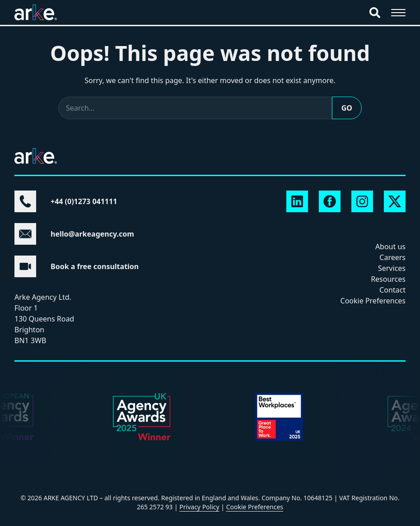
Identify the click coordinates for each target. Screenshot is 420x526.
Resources (388, 279)
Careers (392, 257)
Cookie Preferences (373, 301)
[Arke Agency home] (36, 12)
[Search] (375, 13)
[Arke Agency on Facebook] (330, 201)
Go (347, 108)
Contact (392, 290)
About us (390, 247)
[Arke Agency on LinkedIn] (297, 201)
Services (392, 268)
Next (20, 428)
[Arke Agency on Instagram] (362, 201)
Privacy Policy (199, 507)
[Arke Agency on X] (395, 201)
